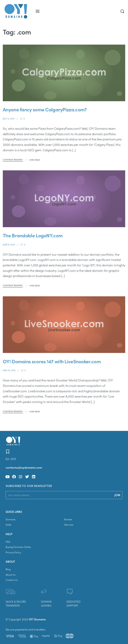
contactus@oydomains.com (24, 467)
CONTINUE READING (13, 160)
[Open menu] (38, 11)
